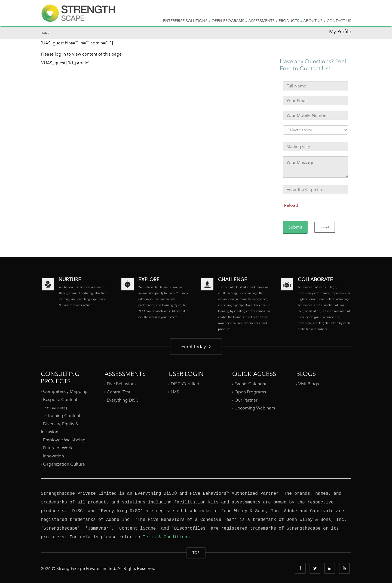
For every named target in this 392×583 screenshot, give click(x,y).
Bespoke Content (60, 399)
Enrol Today (196, 346)
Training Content (64, 416)
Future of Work (58, 448)
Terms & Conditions (166, 537)
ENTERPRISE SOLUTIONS (187, 21)
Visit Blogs (309, 384)
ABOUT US (314, 21)
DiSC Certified (185, 384)
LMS (175, 392)
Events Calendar (251, 384)
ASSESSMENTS (263, 21)
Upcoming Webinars (255, 408)
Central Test (118, 392)
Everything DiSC (123, 400)
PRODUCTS (290, 21)
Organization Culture (64, 464)
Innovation (53, 456)
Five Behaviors (121, 384)
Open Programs (250, 392)
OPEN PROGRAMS (229, 21)
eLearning (57, 407)
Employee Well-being (64, 440)
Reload (291, 205)
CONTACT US (339, 21)
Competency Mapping (65, 391)
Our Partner (246, 400)
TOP (196, 553)
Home (45, 33)
